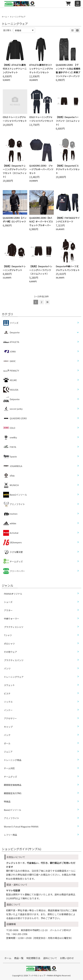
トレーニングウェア (14, 677)
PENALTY (11, 371)
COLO (9, 428)
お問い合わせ (67, 958)
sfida (9, 476)
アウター (8, 610)
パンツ (7, 668)
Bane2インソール (15, 495)
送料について (50, 958)
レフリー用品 (10, 835)
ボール (7, 743)
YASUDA (11, 390)
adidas (10, 523)
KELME (10, 380)
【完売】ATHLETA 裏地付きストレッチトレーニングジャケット (15, 69)
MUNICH (11, 485)
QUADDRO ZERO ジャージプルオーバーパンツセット (41, 169)
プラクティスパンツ (14, 660)
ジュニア (8, 752)
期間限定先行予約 (13, 793)
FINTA (10, 447)
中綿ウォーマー (12, 619)
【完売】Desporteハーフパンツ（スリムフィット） (68, 121)
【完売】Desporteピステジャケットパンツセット (68, 169)
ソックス (8, 702)
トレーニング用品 (13, 760)
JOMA (9, 352)
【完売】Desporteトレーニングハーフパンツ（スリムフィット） (41, 270)
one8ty (10, 437)
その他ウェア (10, 652)
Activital (11, 533)
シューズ (8, 602)
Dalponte (11, 399)
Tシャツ (8, 635)
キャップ (8, 727)
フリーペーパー (14, 571)
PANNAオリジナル (13, 594)
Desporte (15, 332)
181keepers (12, 542)
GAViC (9, 361)
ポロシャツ (9, 644)
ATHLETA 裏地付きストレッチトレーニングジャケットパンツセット (41, 69)
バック (7, 735)
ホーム (4, 17)
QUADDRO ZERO (15, 418)
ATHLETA (11, 342)
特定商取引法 (33, 958)
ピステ (7, 693)
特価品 (7, 801)
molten (10, 514)
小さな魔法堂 (13, 552)
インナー (8, 710)
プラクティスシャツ (14, 627)
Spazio (10, 457)
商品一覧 (19, 958)
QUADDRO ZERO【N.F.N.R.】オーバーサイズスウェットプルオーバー (41, 222)
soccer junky (13, 409)
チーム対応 (9, 768)
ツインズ (11, 323)
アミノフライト (14, 504)
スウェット (9, 685)
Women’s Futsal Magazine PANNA (21, 826)
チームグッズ (13, 562)
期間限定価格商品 (13, 785)
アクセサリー (10, 718)
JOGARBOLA (13, 466)
